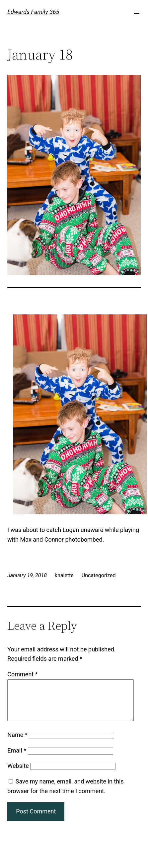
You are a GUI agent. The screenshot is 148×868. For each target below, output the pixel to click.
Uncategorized (99, 575)
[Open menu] (137, 12)
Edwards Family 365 (33, 12)
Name (17, 743)
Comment (22, 674)
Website (18, 774)
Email (17, 758)
